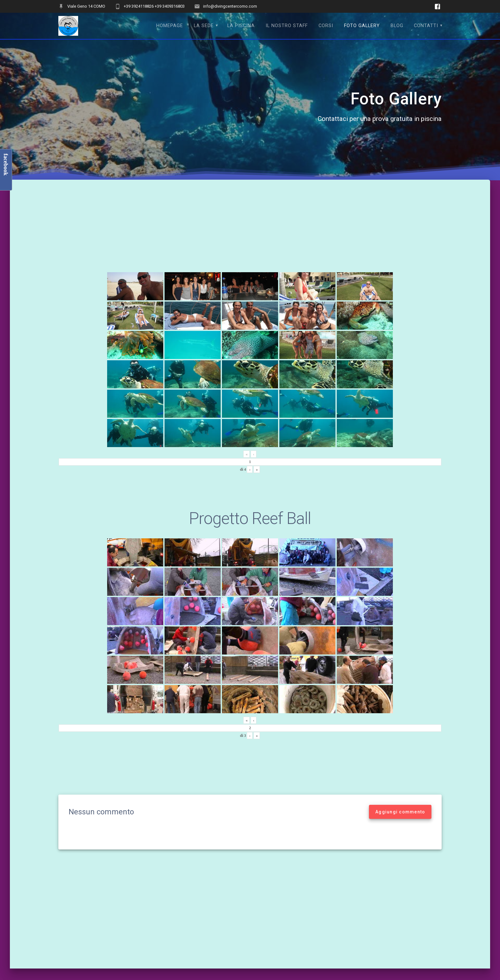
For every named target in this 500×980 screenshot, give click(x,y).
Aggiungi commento (400, 812)
